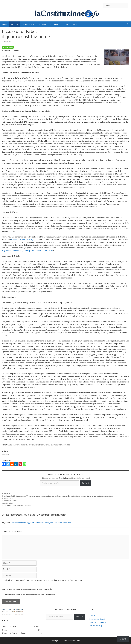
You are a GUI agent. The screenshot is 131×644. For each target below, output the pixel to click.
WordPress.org (96, 626)
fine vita (90, 496)
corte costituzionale (62, 496)
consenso (33, 496)
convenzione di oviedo (46, 496)
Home (4, 24)
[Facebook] (4, 464)
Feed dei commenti (98, 622)
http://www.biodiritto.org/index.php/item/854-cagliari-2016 (27, 250)
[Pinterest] (20, 464)
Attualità (15, 24)
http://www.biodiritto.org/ (22, 240)
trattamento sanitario (105, 496)
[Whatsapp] (25, 464)
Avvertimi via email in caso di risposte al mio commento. (28, 589)
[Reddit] (12, 464)
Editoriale (42, 24)
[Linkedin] (16, 464)
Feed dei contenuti (97, 619)
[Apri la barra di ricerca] (128, 24)
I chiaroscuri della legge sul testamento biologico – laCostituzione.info (41, 523)
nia (95, 496)
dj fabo (83, 496)
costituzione (75, 496)
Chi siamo (54, 24)
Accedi (92, 616)
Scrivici (75, 24)
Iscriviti (85, 483)
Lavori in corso (28, 24)
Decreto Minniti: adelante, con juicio (18, 505)
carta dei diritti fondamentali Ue (16, 496)
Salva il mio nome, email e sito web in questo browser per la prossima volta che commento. (43, 580)
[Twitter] (8, 464)
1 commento (9, 498)
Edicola (65, 24)
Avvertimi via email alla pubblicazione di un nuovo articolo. (29, 595)
